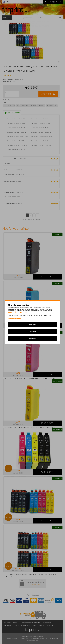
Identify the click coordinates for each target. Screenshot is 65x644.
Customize (33, 331)
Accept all (32, 325)
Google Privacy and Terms (18, 312)
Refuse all (32, 338)
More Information (15, 318)
